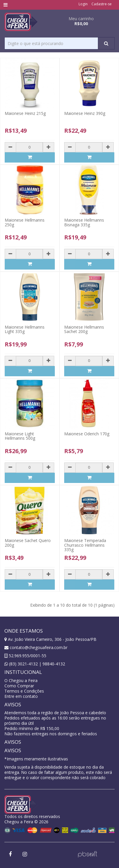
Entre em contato (21, 696)
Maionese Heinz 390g (85, 113)
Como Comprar (19, 686)
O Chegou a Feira (21, 680)
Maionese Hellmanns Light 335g (25, 329)
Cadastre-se (102, 4)
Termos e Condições (24, 691)
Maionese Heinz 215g (25, 113)
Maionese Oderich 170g (87, 434)
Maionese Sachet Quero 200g (28, 543)
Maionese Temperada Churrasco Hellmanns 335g (85, 545)
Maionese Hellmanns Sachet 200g (84, 329)
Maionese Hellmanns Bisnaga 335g (84, 222)
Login (83, 4)
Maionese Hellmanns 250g (25, 222)
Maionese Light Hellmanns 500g (20, 436)
